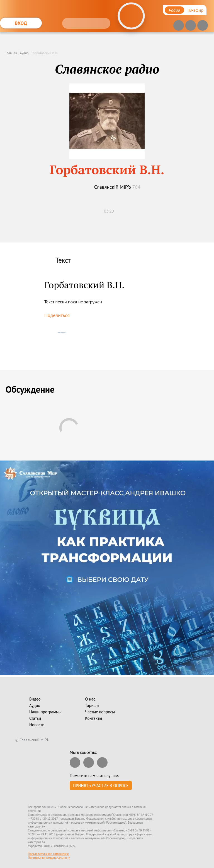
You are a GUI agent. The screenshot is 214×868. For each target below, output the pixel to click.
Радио (174, 10)
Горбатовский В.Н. (45, 53)
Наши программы (45, 712)
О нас (90, 699)
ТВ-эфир (195, 10)
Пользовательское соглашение (48, 854)
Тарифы (92, 705)
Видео (35, 699)
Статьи (35, 718)
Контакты (93, 718)
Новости (37, 725)
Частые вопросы (100, 712)
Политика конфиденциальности (49, 858)
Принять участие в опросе (101, 786)
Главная (11, 53)
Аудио (24, 53)
